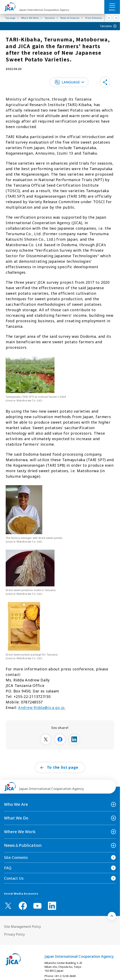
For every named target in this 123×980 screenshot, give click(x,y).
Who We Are (16, 804)
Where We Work (20, 832)
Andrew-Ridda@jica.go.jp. (42, 708)
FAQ (8, 868)
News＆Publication (23, 845)
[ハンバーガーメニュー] (112, 5)
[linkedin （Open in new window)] (52, 906)
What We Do (16, 818)
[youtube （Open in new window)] (37, 906)
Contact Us (14, 878)
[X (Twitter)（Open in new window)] (8, 906)
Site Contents (16, 857)
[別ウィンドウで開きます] (46, 739)
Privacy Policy (14, 934)
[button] (69, 82)
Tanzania (106, 26)
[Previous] (109, 18)
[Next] (116, 18)
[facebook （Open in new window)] (23, 906)
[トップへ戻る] (112, 916)
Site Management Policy (22, 927)
